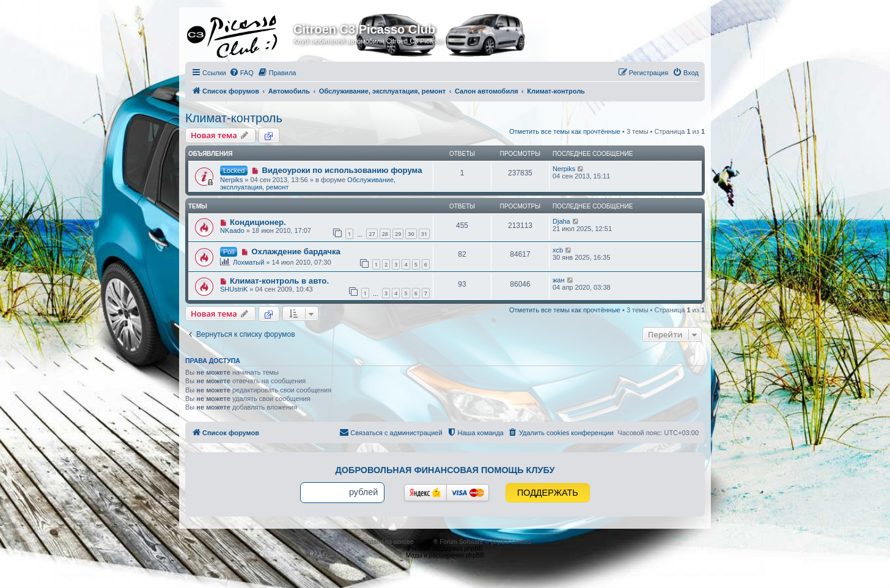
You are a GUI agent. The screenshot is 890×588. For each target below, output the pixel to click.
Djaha (561, 221)
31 (424, 234)
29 (398, 234)
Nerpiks (231, 180)
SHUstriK (234, 289)
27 (372, 234)
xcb (558, 250)
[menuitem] (241, 73)
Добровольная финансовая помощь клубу (445, 470)
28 (385, 234)
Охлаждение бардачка (296, 252)
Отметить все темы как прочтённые (565, 131)
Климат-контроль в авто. (279, 281)
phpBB (424, 542)
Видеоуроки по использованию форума (342, 170)
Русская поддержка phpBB (445, 549)
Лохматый (248, 262)
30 (411, 234)
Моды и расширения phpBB (445, 555)
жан (559, 280)
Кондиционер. (258, 222)
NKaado (232, 230)
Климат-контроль (234, 118)
